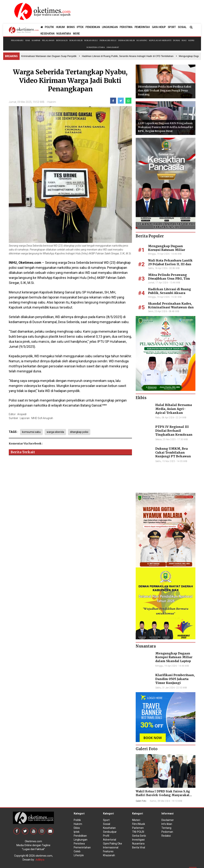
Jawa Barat (113, 47)
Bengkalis (62, 40)
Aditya (40, 860)
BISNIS (71, 27)
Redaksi (166, 836)
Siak (28, 40)
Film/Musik (139, 824)
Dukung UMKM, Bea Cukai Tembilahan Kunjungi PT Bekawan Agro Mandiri (173, 454)
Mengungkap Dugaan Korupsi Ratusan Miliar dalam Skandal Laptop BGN (170, 250)
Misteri (136, 820)
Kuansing (142, 40)
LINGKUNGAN (110, 27)
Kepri (191, 40)
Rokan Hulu (91, 40)
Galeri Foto (141, 801)
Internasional (111, 847)
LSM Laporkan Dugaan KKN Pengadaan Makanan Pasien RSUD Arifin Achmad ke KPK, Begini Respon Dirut (165, 127)
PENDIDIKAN (93, 27)
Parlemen (138, 828)
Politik (77, 820)
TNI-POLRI (138, 832)
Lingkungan (81, 840)
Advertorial (110, 840)
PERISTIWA (126, 27)
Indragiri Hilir (127, 40)
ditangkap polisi (79, 432)
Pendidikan (80, 836)
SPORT (172, 27)
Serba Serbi (139, 836)
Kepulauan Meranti (160, 40)
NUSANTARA (64, 34)
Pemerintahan (82, 847)
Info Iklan (167, 824)
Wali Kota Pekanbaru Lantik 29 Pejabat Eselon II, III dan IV (170, 264)
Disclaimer (168, 820)
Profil (106, 836)
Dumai (176, 40)
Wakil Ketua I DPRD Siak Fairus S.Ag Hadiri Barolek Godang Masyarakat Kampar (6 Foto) (163, 795)
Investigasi (138, 840)
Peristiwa (79, 844)
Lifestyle (79, 855)
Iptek (77, 832)
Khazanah (109, 855)
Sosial (107, 824)
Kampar (36, 40)
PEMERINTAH (142, 27)
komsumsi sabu (31, 432)
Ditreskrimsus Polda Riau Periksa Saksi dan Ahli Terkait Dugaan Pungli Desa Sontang (165, 91)
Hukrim (52, 102)
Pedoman (167, 832)
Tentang (166, 828)
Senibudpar (110, 832)
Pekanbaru (17, 40)
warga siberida (55, 432)
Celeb (77, 851)
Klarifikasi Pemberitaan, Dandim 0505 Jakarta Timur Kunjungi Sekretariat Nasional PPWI (175, 683)
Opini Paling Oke (113, 844)
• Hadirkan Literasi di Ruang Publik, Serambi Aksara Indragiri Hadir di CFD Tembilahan (129, 56)
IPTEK (80, 27)
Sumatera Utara (96, 47)
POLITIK (49, 27)
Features (108, 851)
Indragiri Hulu (108, 40)
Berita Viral (139, 847)
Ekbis (77, 828)
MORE (76, 34)
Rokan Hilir (76, 40)
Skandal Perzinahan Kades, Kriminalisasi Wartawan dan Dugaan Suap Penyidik (171, 307)
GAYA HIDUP (159, 27)
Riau (184, 40)
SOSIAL (182, 27)
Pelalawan (48, 40)
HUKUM (60, 27)
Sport (106, 820)
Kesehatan (109, 828)
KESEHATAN (47, 34)
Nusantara (138, 844)
